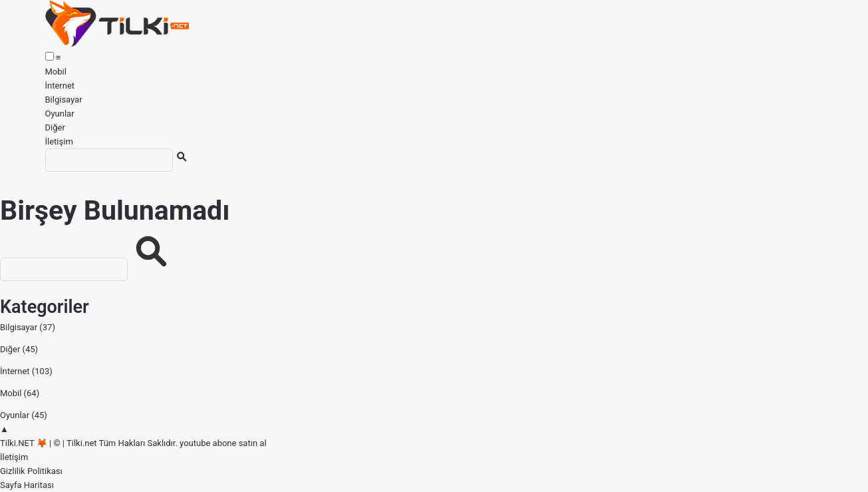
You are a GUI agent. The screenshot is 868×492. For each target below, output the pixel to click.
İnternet (60, 86)
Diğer (55, 127)
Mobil (56, 72)
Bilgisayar (64, 100)
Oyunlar (60, 114)
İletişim (59, 141)
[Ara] (109, 160)
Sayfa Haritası (27, 485)
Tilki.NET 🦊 (24, 443)
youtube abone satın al (223, 443)
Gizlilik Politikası (31, 471)
